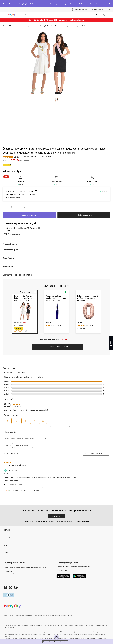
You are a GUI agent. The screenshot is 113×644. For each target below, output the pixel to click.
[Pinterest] (11, 587)
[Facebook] (5, 587)
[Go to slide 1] (56, 100)
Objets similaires (46, 156)
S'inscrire (9, 572)
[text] (25, 331)
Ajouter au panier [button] (29, 215)
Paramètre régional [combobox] (24, 445)
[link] (11, 157)
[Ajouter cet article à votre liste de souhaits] (25, 207)
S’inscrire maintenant (82, 521)
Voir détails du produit (31, 156)
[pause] (10, 4)
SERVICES (56, 530)
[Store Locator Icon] (72, 10)
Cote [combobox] (8, 445)
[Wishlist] (104, 15)
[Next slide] (109, 4)
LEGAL (56, 553)
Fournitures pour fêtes (19, 26)
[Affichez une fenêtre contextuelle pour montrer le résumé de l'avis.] (60, 325)
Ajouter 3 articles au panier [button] (57, 347)
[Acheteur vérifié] (11, 470)
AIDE (56, 545)
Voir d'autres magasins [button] (12, 198)
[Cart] (109, 15)
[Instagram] (16, 587)
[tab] (20, 181)
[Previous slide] (4, 4)
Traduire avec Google (11, 481)
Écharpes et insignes (63, 26)
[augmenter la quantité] (5, 207)
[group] (25, 328)
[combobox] (98, 453)
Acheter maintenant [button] (84, 215)
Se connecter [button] (57, 516)
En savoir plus (62, 570)
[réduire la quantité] (19, 207)
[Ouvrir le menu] (4, 15)
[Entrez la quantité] (12, 207)
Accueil (6, 26)
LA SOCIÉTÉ (56, 538)
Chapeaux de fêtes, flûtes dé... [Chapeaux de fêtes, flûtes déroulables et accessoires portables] (42, 26)
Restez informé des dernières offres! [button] (55, 642)
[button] (97, 15)
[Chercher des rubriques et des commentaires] (25, 439)
